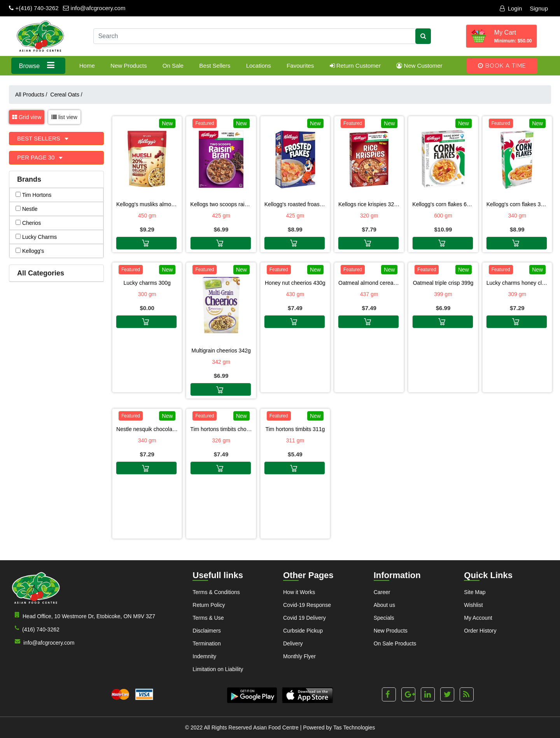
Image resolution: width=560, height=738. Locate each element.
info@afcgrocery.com (94, 8)
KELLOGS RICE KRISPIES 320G (369, 204)
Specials (384, 618)
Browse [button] (38, 65)
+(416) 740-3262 (34, 8)
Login (511, 8)
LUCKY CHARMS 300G (147, 283)
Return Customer (355, 66)
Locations (259, 66)
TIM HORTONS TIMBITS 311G (295, 429)
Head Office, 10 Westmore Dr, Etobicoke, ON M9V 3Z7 (83, 616)
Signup (539, 8)
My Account (478, 618)
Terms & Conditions (216, 592)
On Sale (173, 66)
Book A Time (502, 66)
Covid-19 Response (307, 605)
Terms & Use (208, 618)
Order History (480, 631)
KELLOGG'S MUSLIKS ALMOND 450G (147, 204)
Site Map (475, 592)
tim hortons (33, 195)
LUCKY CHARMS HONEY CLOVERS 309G (517, 283)
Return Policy (209, 605)
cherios (28, 223)
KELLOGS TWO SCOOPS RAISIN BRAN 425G (221, 204)
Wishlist (473, 605)
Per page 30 (37, 157)
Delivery (293, 643)
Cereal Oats (66, 95)
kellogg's (30, 251)
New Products (129, 66)
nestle (27, 209)
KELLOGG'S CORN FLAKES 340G (517, 204)
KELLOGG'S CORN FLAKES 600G (443, 204)
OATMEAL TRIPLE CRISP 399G (443, 283)
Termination (206, 643)
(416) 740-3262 (36, 629)
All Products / (33, 95)
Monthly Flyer (299, 656)
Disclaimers (206, 631)
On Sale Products (395, 643)
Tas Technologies (354, 727)
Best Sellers (215, 66)
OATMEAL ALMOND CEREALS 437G (369, 283)
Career (382, 592)
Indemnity (204, 656)
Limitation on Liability (218, 669)
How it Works (299, 592)
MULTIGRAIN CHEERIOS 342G (221, 351)
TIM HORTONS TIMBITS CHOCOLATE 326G (221, 429)
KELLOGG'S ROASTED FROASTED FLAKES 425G (295, 204)
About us (384, 605)
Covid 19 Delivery (304, 618)
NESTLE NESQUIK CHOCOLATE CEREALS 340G (147, 429)
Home (87, 66)
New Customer (419, 66)
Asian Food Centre (276, 727)
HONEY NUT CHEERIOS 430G (295, 283)
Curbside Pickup (303, 631)
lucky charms (36, 237)
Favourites (300, 66)
